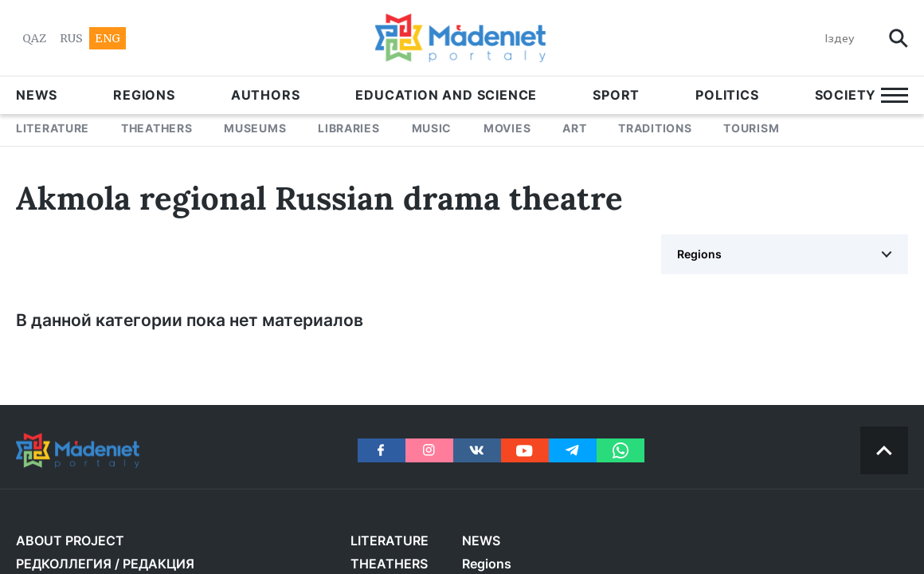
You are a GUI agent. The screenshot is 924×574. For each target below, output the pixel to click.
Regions (144, 95)
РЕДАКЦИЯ (159, 564)
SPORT (616, 95)
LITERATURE (53, 128)
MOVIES (507, 128)
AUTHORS (266, 95)
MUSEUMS (255, 128)
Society (846, 95)
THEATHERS (157, 128)
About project (70, 541)
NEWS (37, 95)
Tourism (751, 128)
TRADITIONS (655, 128)
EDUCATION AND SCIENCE (446, 95)
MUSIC (432, 128)
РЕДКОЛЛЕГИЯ (64, 564)
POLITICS (727, 95)
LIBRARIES (348, 128)
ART (574, 128)
